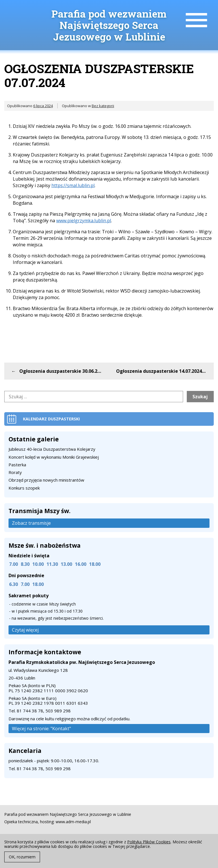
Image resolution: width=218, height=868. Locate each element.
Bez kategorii (103, 106)
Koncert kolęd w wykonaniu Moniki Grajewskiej (54, 457)
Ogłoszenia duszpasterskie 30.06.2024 (62, 371)
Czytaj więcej (25, 630)
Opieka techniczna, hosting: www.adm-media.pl (48, 822)
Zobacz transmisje (31, 523)
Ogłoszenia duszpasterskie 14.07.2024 (159, 371)
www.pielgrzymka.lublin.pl (84, 221)
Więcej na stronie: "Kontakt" (41, 729)
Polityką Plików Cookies (149, 842)
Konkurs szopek (24, 488)
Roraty (15, 472)
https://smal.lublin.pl (73, 185)
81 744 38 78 (30, 711)
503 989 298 (58, 711)
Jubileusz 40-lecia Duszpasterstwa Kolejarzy (52, 449)
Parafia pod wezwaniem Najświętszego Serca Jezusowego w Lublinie (109, 25)
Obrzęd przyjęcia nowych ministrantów (46, 480)
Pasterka (17, 465)
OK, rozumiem (22, 857)
